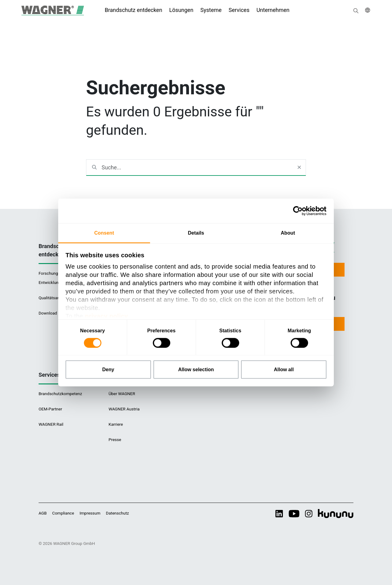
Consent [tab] (104, 233)
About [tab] (288, 233)
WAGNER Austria (124, 409)
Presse (115, 440)
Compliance (63, 513)
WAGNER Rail (51, 424)
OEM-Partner (50, 409)
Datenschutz (117, 513)
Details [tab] (196, 233)
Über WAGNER (122, 394)
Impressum (90, 513)
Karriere (116, 424)
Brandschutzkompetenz (60, 394)
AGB (43, 513)
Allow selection (196, 370)
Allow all (284, 370)
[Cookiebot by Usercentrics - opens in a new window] (300, 211)
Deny (108, 370)
